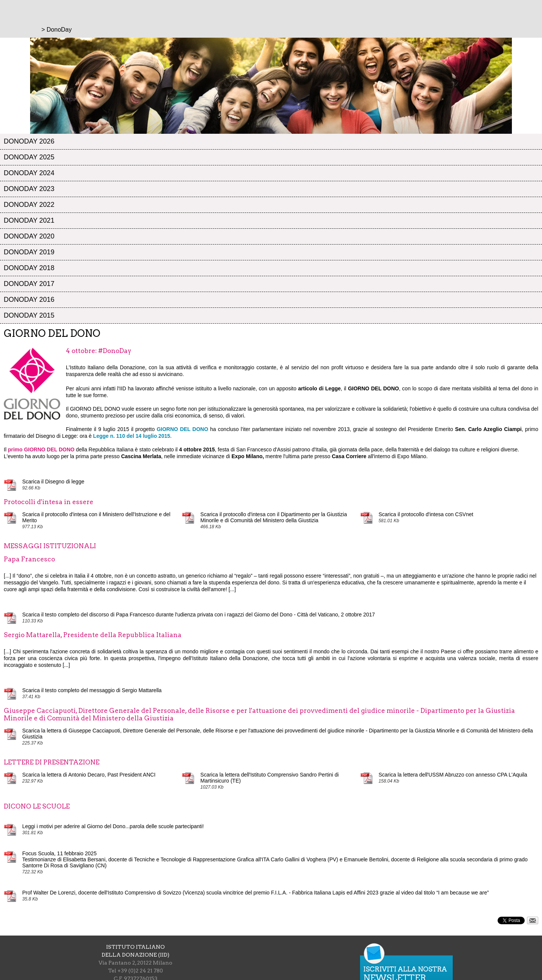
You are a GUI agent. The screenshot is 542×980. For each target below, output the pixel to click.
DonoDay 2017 (29, 284)
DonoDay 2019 (29, 252)
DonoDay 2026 (29, 141)
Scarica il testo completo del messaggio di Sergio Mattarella (92, 690)
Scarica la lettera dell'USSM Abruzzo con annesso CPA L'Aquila (453, 775)
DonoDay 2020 (29, 236)
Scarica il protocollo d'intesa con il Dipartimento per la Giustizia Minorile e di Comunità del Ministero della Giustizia (273, 517)
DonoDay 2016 (29, 300)
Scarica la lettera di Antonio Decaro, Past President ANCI (89, 775)
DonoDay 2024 (29, 173)
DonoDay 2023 (29, 189)
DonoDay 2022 (29, 205)
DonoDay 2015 (29, 315)
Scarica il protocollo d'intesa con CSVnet (426, 514)
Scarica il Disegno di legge (53, 482)
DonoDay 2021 (29, 220)
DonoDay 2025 (29, 157)
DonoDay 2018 (29, 268)
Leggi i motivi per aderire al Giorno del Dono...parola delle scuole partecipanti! (113, 826)
